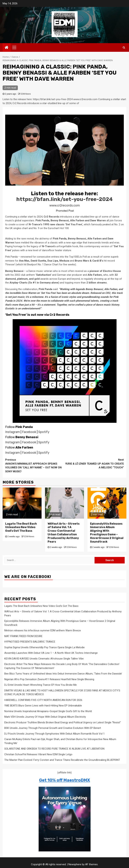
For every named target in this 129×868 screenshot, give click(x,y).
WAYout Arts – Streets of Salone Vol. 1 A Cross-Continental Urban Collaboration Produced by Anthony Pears (64, 533)
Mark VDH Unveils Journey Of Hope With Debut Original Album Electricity (45, 717)
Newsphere (75, 864)
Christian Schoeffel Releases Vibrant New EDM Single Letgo (38, 754)
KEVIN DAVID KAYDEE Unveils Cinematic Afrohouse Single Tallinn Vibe (44, 659)
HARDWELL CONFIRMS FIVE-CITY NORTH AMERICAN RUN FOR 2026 (43, 700)
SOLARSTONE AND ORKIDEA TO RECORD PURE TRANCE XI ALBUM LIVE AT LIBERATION (54, 749)
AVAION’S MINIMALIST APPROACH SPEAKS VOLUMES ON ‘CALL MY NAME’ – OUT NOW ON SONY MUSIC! (35, 465)
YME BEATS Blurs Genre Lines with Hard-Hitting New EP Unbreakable (43, 706)
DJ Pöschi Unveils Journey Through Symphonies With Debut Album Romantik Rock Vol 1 (54, 734)
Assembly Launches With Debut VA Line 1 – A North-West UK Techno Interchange (51, 653)
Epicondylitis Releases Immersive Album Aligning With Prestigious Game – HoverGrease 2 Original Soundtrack (107, 533)
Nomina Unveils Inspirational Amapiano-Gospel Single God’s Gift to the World (48, 711)
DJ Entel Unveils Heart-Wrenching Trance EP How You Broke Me (41, 685)
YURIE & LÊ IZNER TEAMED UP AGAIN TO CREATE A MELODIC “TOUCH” (94, 463)
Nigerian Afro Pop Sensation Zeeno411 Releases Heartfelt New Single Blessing (49, 679)
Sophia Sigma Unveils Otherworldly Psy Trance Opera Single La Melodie (45, 647)
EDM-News (26, 94)
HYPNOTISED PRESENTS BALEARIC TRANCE (30, 642)
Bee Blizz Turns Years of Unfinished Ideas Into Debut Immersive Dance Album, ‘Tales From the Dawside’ (63, 674)
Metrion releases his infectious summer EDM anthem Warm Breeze (43, 630)
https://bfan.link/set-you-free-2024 (64, 199)
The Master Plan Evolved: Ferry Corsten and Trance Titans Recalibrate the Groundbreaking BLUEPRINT (62, 760)
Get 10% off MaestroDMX (65, 780)
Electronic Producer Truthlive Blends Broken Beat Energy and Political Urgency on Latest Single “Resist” (63, 722)
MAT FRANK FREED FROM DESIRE (23, 636)
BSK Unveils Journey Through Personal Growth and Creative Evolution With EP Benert (53, 728)
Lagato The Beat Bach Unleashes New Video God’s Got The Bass (21, 527)
